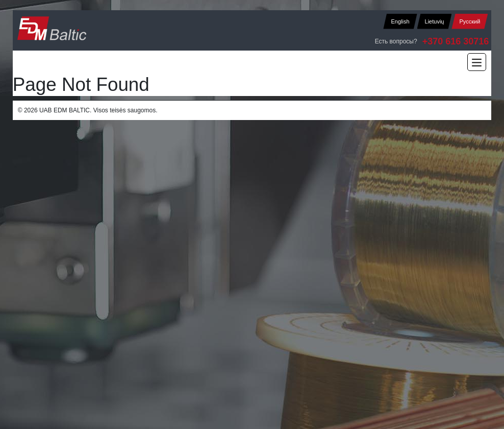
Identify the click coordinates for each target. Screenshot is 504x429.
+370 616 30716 (456, 41)
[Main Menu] (477, 62)
